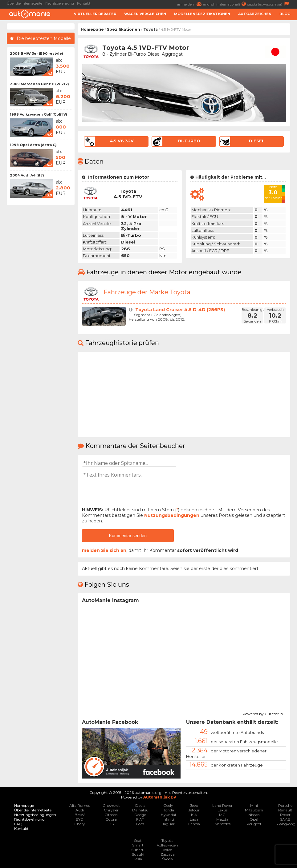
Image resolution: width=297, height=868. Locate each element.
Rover (285, 815)
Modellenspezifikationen (202, 14)
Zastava (168, 854)
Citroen (111, 815)
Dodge (140, 815)
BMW (80, 815)
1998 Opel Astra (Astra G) (33, 145)
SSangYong (285, 824)
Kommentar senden (128, 536)
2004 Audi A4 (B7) (27, 175)
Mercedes (222, 824)
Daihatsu (140, 810)
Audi (80, 810)
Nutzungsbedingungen (172, 515)
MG (222, 815)
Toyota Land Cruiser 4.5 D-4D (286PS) (180, 310)
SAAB (285, 819)
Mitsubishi (254, 810)
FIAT (140, 819)
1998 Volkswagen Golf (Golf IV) (39, 114)
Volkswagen (167, 845)
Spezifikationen (124, 29)
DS (111, 824)
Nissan (254, 815)
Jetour (194, 810)
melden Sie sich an (104, 550)
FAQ (18, 824)
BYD (80, 819)
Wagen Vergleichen (145, 14)
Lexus (222, 810)
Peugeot (254, 824)
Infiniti (168, 819)
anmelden (190, 4)
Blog (285, 14)
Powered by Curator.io (263, 713)
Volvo (167, 850)
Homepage (92, 29)
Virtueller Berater (95, 14)
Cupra (111, 819)
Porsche (285, 805)
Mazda (222, 819)
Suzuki (138, 854)
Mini (254, 805)
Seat (138, 840)
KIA (194, 815)
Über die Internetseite (24, 3)
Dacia (140, 805)
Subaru (138, 850)
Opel (254, 819)
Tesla (138, 859)
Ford (140, 824)
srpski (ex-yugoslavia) (269, 4)
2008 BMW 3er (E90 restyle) (37, 54)
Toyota (151, 29)
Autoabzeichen (255, 14)
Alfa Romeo (80, 805)
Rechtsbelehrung (60, 3)
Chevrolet (111, 805)
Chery (80, 824)
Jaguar (168, 824)
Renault (285, 810)
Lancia (194, 824)
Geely (168, 805)
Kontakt (84, 3)
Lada (194, 819)
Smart (138, 845)
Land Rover (222, 805)
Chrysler (111, 810)
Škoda (167, 859)
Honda (168, 810)
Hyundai (168, 815)
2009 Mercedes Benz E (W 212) (39, 84)
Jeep (194, 805)
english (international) (225, 4)
